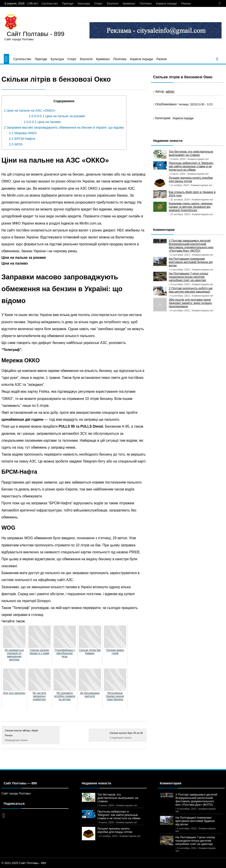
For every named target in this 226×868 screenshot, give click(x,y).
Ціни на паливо (42, 122)
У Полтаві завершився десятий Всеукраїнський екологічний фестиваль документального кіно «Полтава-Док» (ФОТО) (191, 246)
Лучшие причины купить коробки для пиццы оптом (191, 179)
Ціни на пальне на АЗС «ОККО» (30, 110)
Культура (84, 3)
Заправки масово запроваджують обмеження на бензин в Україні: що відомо (64, 127)
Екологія (113, 3)
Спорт (98, 3)
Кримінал (129, 3)
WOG (16, 144)
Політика (146, 3)
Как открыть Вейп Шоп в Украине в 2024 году (192, 194)
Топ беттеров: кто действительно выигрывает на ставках (191, 153)
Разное (186, 3)
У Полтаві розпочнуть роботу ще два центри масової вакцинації (191, 290)
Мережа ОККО (23, 133)
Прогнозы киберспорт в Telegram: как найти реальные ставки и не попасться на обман (191, 166)
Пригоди (68, 3)
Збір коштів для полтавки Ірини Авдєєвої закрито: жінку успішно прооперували (190, 303)
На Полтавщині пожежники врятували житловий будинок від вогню (191, 262)
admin (170, 91)
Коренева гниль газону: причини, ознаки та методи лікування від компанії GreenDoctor (191, 207)
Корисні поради (166, 3)
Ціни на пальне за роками (57, 116)
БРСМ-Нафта (22, 139)
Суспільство (49, 3)
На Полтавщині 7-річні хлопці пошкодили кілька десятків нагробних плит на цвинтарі (189, 277)
